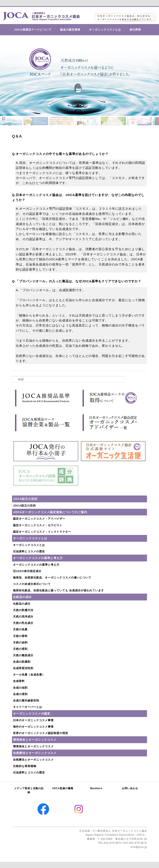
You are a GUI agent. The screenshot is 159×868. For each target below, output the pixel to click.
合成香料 (19, 681)
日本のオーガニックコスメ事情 (33, 720)
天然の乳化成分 (23, 623)
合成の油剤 (20, 688)
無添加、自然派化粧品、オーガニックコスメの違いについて (52, 578)
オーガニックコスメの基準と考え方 (36, 565)
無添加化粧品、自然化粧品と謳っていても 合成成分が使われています (58, 590)
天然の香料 (20, 636)
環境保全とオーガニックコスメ (33, 746)
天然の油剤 (20, 642)
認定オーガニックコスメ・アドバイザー (39, 519)
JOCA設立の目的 (24, 506)
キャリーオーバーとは (28, 707)
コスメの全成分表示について (32, 584)
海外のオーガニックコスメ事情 (33, 727)
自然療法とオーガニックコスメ (33, 760)
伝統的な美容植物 (25, 766)
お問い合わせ (130, 788)
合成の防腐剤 (22, 662)
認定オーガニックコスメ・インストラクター (42, 532)
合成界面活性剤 (23, 668)
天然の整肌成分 (23, 655)
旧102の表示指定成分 (27, 571)
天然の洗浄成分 (23, 617)
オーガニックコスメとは (105, 30)
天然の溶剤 (20, 649)
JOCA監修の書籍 (63, 788)
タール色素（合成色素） (29, 675)
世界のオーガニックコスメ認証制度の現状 (41, 733)
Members (96, 788)
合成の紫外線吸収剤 (26, 701)
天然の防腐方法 (23, 610)
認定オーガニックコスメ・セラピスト (38, 525)
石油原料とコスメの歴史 (29, 551)
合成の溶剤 (20, 694)
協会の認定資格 (70, 30)
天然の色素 (20, 629)
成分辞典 (135, 30)
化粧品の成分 (22, 604)
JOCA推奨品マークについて (33, 30)
